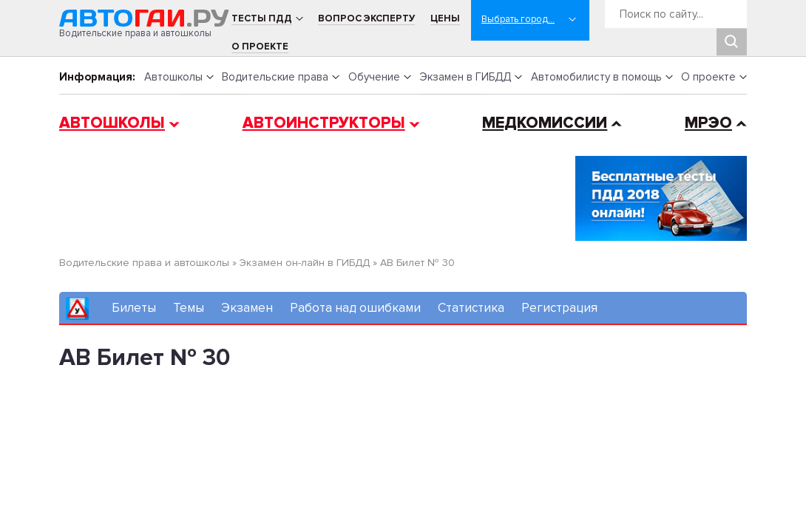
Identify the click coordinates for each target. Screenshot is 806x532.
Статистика (471, 308)
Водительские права (275, 77)
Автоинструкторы (324, 123)
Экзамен (247, 308)
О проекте (260, 47)
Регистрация (559, 308)
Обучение (374, 77)
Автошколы (173, 77)
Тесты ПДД (262, 18)
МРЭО (708, 123)
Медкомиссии (545, 123)
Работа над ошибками (355, 308)
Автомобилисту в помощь (596, 77)
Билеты (134, 308)
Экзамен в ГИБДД (465, 77)
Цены (445, 18)
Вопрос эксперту (366, 18)
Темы (189, 308)
